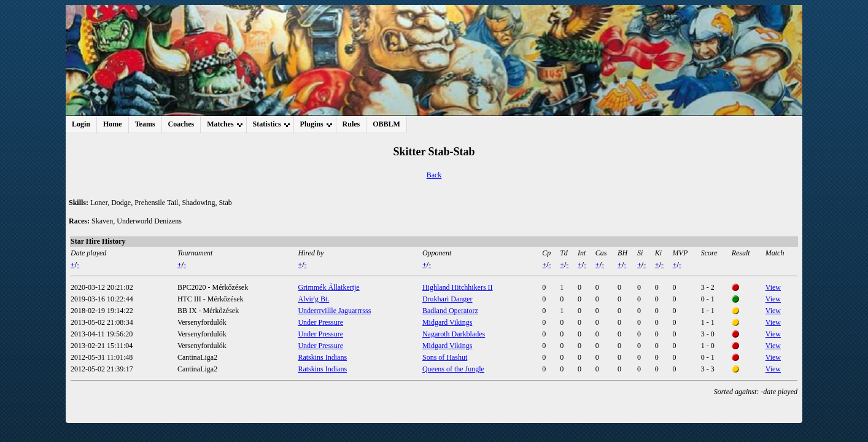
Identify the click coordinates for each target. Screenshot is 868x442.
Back (434, 175)
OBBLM (386, 124)
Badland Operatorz (450, 311)
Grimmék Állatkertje (328, 287)
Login (81, 124)
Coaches (181, 124)
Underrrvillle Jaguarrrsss (334, 311)
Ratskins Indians (322, 357)
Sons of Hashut (445, 357)
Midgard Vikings (447, 322)
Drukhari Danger (448, 299)
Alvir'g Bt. (313, 299)
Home (113, 124)
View (773, 287)
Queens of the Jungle (453, 369)
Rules (351, 124)
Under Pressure (320, 322)
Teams (145, 124)
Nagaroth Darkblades (454, 334)
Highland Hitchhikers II (458, 287)
